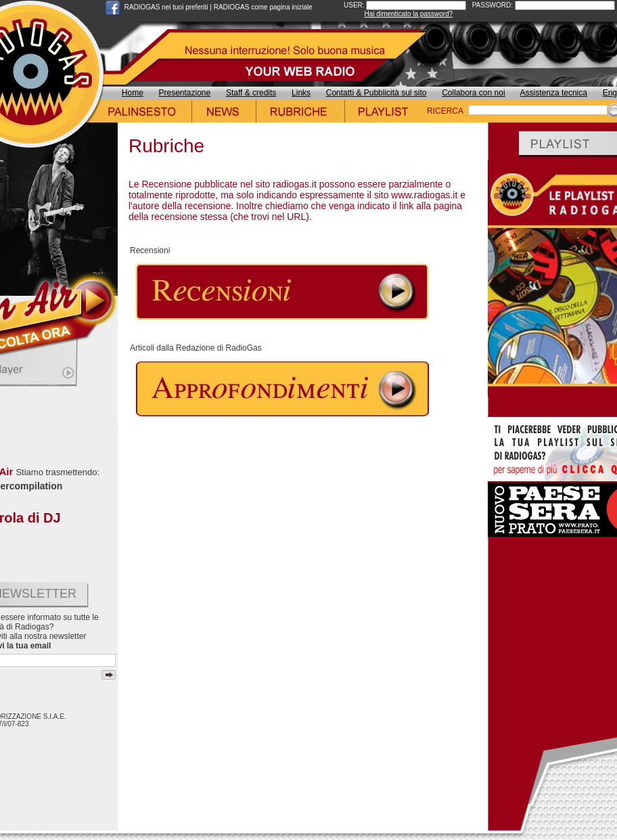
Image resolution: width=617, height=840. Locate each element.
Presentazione (185, 93)
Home (133, 93)
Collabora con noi (473, 93)
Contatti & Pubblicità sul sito (376, 93)
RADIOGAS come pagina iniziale (263, 7)
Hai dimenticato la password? (409, 14)
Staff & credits (251, 93)
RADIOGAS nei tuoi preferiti (166, 7)
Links (301, 93)
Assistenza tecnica (554, 93)
